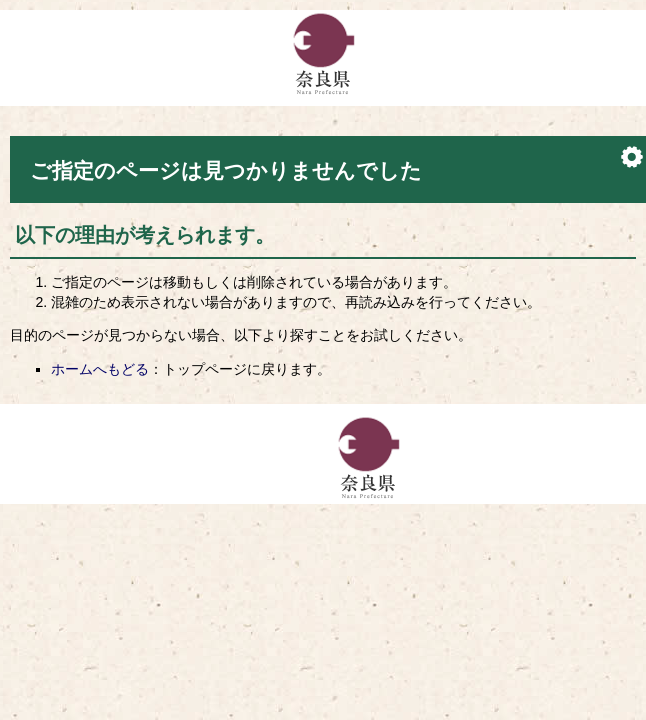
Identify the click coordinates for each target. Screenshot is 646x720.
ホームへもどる (100, 369)
